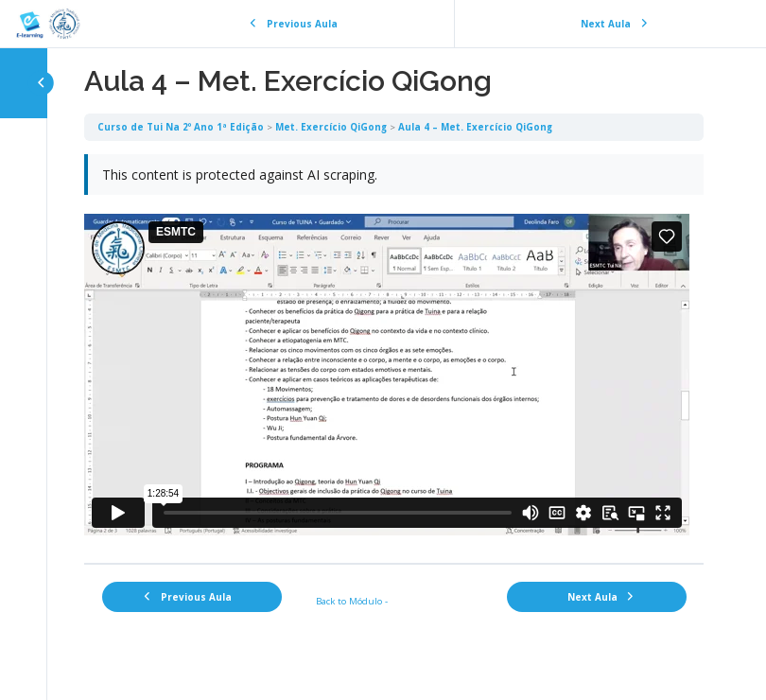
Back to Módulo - (352, 601)
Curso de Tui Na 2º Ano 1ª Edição (181, 127)
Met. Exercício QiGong (331, 127)
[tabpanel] (394, 352)
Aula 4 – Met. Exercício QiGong (475, 127)
